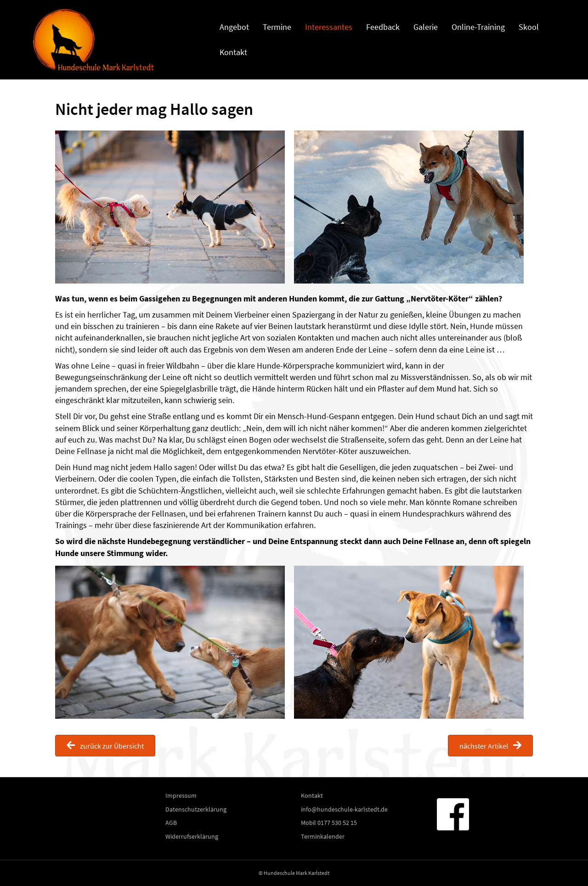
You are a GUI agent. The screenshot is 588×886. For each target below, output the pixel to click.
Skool (529, 27)
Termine (277, 27)
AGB (171, 823)
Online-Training (478, 27)
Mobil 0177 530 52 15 (329, 823)
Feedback (383, 27)
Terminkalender (323, 836)
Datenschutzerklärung (196, 809)
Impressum (181, 795)
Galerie (426, 27)
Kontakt (233, 52)
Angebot (234, 27)
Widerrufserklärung (192, 836)
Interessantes (329, 27)
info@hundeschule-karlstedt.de (344, 809)
